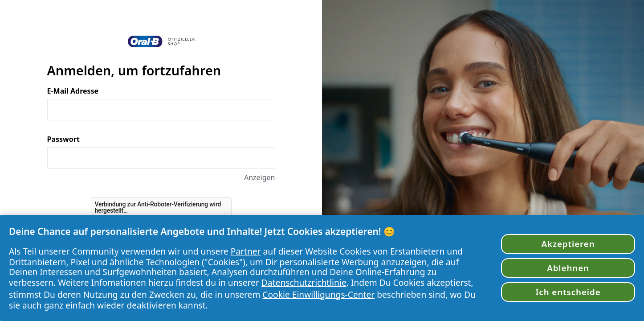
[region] (322, 268)
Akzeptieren (568, 244)
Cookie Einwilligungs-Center (318, 294)
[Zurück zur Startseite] (161, 41)
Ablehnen (568, 268)
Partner (246, 251)
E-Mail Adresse (73, 91)
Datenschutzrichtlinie (304, 282)
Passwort (63, 139)
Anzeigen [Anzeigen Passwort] (260, 177)
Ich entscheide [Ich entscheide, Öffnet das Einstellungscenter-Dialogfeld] (568, 292)
